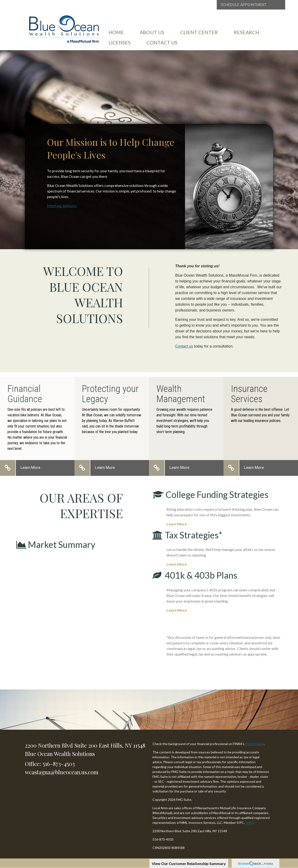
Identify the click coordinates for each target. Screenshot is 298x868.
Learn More (30, 467)
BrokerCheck (255, 744)
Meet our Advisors (62, 206)
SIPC (250, 823)
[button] (152, 32)
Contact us (184, 346)
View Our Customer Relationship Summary (189, 863)
